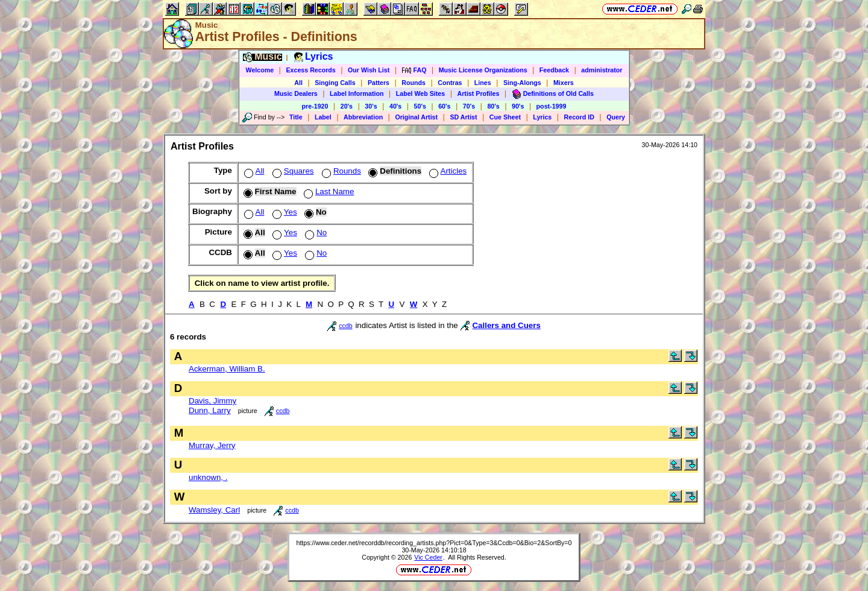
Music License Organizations (483, 70)
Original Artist (416, 117)
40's (395, 106)
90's (518, 106)
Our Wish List (369, 70)
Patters (379, 83)
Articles (447, 171)
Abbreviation (363, 117)
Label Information (357, 93)
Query (616, 117)
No (315, 232)
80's (493, 106)
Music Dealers (296, 93)
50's (420, 106)
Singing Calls (335, 83)
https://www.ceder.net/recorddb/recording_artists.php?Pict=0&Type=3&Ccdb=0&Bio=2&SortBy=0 (434, 543)
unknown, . (208, 477)
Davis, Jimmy (212, 401)
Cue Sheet (505, 117)
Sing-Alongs (522, 83)
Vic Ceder (428, 557)
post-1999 (552, 106)
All (298, 83)
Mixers (564, 83)
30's (371, 106)
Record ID (579, 117)
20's (347, 106)
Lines (483, 83)
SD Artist (463, 117)
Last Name (328, 191)
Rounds (414, 83)
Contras (450, 83)
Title (296, 117)
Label (323, 117)
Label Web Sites (421, 93)
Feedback (554, 70)
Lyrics (542, 117)
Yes (284, 212)
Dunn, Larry (210, 410)
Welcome (260, 70)
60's (444, 106)
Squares (292, 171)
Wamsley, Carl (214, 510)
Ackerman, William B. (227, 369)
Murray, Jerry (212, 445)
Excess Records (310, 70)
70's (469, 106)
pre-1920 (315, 106)
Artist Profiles (479, 93)
